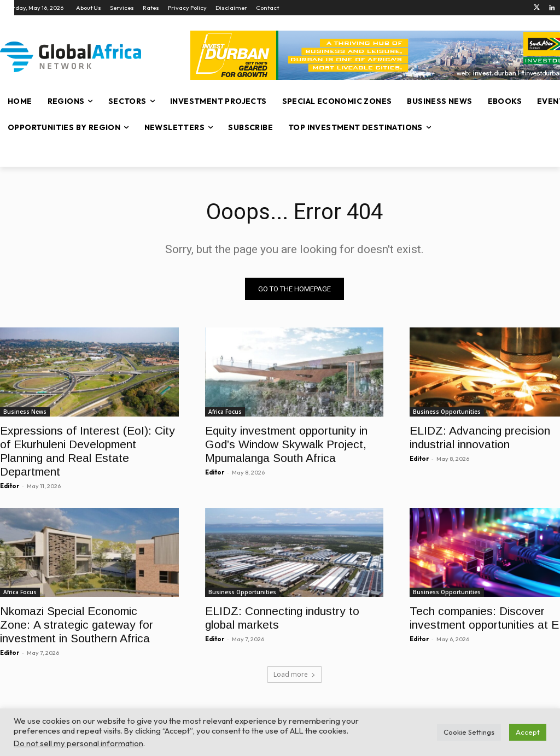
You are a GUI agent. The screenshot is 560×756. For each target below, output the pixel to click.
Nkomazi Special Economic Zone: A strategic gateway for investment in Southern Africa (77, 625)
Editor (10, 486)
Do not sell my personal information (78, 743)
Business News (25, 412)
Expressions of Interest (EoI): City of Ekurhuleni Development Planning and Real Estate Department (87, 451)
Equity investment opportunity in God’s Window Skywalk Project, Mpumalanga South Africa (286, 444)
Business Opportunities (447, 412)
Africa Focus (225, 412)
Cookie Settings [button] (469, 732)
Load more (294, 674)
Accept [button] (528, 732)
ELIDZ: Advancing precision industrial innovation (480, 437)
